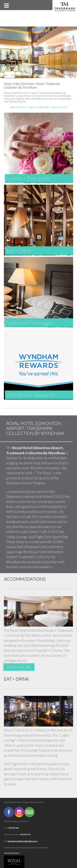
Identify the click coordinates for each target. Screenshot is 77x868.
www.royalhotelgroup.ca (12, 853)
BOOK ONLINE (19, 667)
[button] (6, 5)
